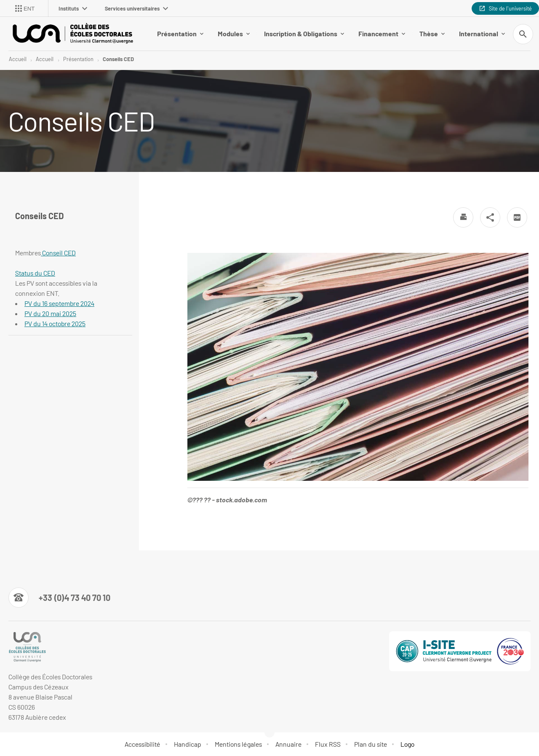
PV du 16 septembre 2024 (59, 303)
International (482, 34)
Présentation (180, 34)
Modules (234, 34)
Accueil (18, 59)
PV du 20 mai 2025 (50, 313)
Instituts (73, 8)
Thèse (432, 34)
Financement (382, 34)
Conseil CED (58, 253)
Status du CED (35, 273)
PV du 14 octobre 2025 (55, 323)
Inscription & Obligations (304, 34)
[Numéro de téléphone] (59, 598)
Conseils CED (118, 59)
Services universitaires (136, 8)
